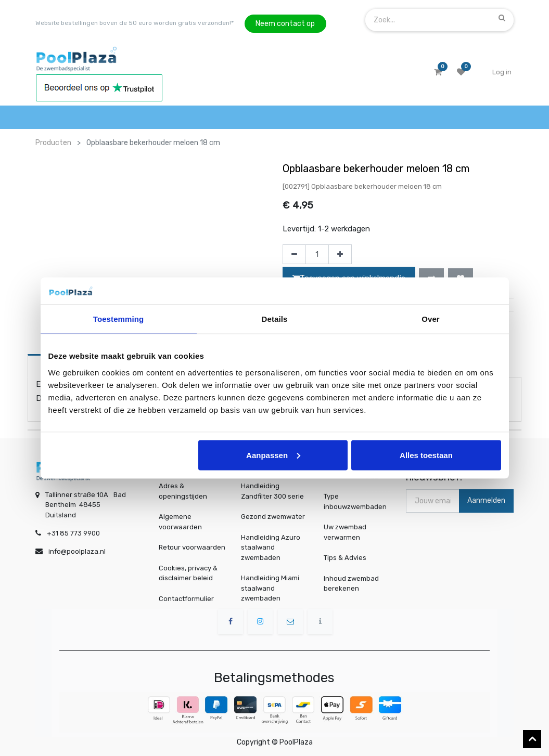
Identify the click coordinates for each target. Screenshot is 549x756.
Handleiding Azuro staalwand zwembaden (271, 548)
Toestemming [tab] (119, 319)
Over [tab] (431, 319)
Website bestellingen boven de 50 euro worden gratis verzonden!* (135, 23)
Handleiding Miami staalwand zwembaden (270, 588)
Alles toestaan (426, 455)
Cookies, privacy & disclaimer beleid (188, 573)
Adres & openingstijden (183, 491)
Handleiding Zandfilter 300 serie (272, 491)
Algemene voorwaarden (180, 522)
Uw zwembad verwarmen (347, 532)
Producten (53, 143)
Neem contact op (285, 24)
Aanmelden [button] (486, 500)
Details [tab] (275, 319)
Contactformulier (186, 599)
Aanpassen (273, 455)
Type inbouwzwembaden (356, 501)
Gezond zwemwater (273, 517)
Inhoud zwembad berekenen (352, 583)
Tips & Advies (347, 557)
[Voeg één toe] (340, 254)
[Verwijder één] (294, 254)
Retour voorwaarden (192, 547)
